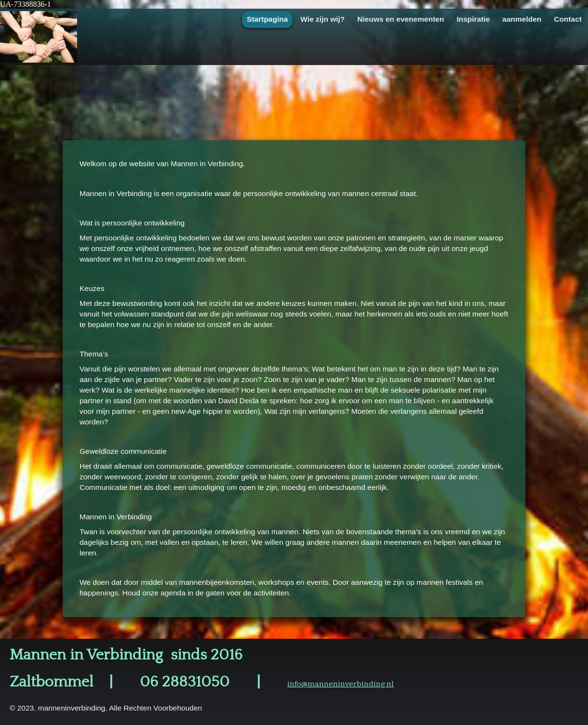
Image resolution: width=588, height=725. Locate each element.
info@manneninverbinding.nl (341, 684)
